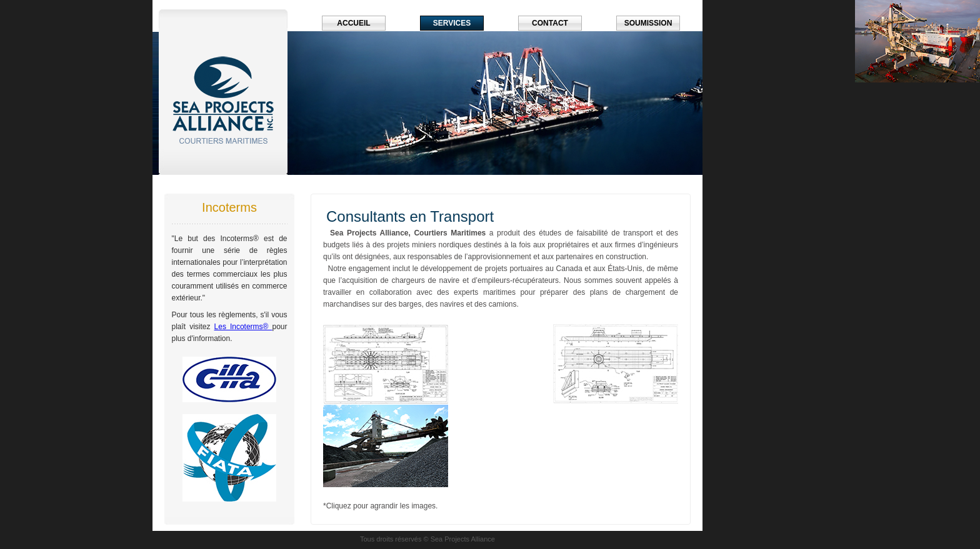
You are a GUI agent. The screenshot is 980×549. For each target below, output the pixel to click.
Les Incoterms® (243, 327)
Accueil (353, 23)
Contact (550, 23)
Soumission (648, 23)
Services (452, 23)
